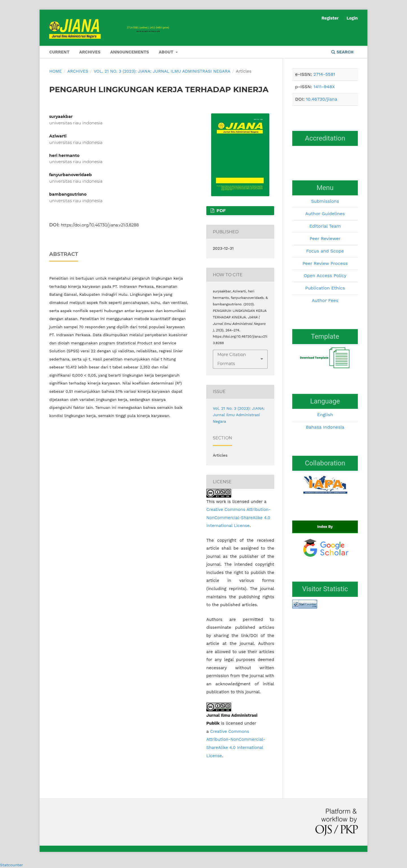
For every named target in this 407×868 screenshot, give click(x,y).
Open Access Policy (325, 276)
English (325, 415)
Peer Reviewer (325, 238)
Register (330, 18)
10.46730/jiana (322, 99)
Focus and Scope (325, 251)
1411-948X (324, 87)
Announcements (130, 52)
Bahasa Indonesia (325, 427)
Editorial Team (325, 226)
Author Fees (325, 300)
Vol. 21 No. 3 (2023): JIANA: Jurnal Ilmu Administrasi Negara (162, 71)
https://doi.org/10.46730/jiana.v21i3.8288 (100, 225)
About (167, 52)
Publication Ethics (325, 288)
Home (55, 71)
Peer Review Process (325, 263)
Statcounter (11, 865)
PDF (221, 211)
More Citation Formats (232, 359)
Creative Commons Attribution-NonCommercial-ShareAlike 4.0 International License (239, 518)
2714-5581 (324, 74)
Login (352, 18)
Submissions (325, 201)
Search (342, 52)
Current (59, 52)
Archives (90, 52)
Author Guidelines (325, 214)
